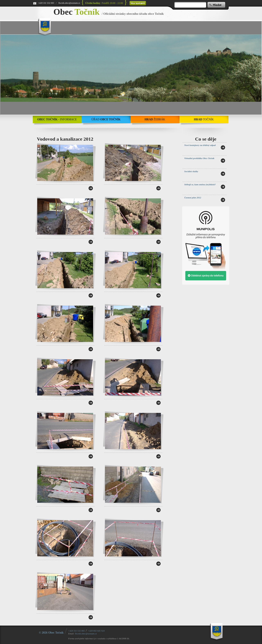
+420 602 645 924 (96, 631)
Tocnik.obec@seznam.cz (69, 3)
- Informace (57, 119)
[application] (131, 68)
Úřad (106, 119)
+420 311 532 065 (46, 3)
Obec (76, 12)
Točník (204, 119)
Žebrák (155, 119)
